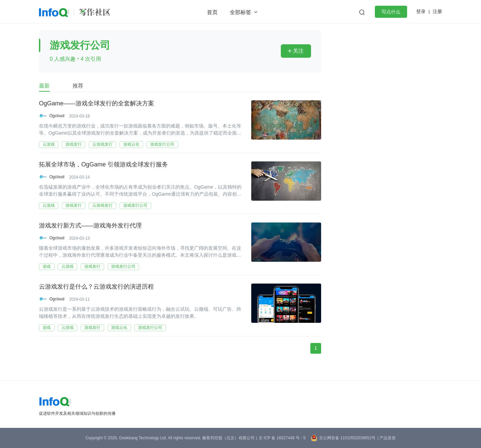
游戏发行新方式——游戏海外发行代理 (90, 226)
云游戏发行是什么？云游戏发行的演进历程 (96, 287)
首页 (212, 12)
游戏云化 (131, 144)
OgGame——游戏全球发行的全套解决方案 (97, 104)
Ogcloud (57, 116)
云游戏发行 (102, 144)
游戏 (47, 266)
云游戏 (49, 144)
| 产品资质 (386, 438)
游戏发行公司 (162, 144)
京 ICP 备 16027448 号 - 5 (282, 438)
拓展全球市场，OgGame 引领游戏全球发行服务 (103, 165)
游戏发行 (74, 144)
